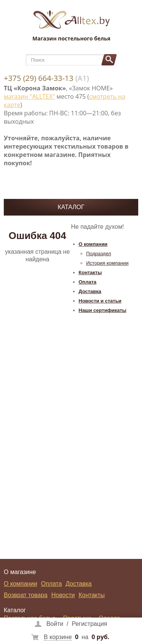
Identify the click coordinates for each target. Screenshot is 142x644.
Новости (63, 595)
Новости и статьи (100, 301)
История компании (108, 263)
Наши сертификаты (103, 310)
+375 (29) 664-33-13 (39, 78)
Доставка (90, 291)
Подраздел (99, 254)
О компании (93, 244)
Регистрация (89, 624)
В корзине (58, 637)
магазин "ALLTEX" (29, 96)
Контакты (90, 272)
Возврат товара (26, 595)
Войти (55, 624)
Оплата (88, 282)
